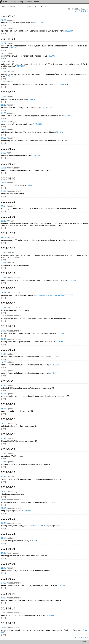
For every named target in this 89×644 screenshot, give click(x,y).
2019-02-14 (8, 449)
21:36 (4, 113)
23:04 (4, 43)
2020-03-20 (8, 149)
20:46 (4, 523)
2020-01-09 (8, 179)
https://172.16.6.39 (38, 526)
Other (37, 2)
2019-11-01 (8, 217)
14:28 (4, 191)
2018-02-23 (8, 623)
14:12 (4, 354)
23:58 (4, 538)
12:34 (4, 82)
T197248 (61, 585)
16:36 (4, 138)
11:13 (4, 278)
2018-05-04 (8, 594)
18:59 (4, 121)
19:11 (4, 500)
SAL (4, 2)
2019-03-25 (8, 350)
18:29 (4, 20)
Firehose (29, 2)
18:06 (4, 183)
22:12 (4, 105)
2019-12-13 (8, 202)
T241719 (36, 155)
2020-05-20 (8, 92)
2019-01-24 (8, 487)
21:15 (4, 221)
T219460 (62, 333)
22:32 (4, 253)
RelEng (20, 2)
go (46, 6)
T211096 (40, 23)
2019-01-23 (8, 519)
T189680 (51, 615)
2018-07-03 (8, 564)
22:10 (4, 339)
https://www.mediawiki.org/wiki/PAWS (50, 295)
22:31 (4, 263)
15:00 (4, 424)
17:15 (4, 308)
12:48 (4, 72)
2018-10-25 (8, 534)
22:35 (4, 97)
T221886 (69, 295)
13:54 (4, 370)
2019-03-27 (8, 327)
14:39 (4, 62)
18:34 (4, 508)
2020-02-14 (8, 164)
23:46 (4, 331)
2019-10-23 (8, 233)
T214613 (51, 502)
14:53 (4, 53)
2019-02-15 (8, 434)
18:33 (4, 628)
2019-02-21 (8, 404)
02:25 (4, 385)
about (84, 642)
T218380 (72, 280)
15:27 (4, 28)
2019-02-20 (8, 419)
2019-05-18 (8, 273)
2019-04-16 (8, 303)
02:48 (4, 598)
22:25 (4, 453)
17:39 (4, 583)
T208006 (32, 541)
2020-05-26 (8, 16)
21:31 (4, 168)
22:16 (4, 462)
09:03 (4, 238)
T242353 (31, 185)
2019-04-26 (8, 288)
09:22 (4, 409)
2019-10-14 (8, 248)
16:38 (4, 130)
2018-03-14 (8, 609)
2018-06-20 (8, 579)
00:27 (4, 206)
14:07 (4, 362)
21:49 (4, 613)
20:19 (4, 553)
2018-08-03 (8, 549)
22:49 (4, 568)
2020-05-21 (8, 39)
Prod (13, 2)
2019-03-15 (8, 381)
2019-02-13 (8, 472)
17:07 (4, 316)
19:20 (4, 492)
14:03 (4, 153)
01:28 (4, 439)
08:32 (4, 477)
